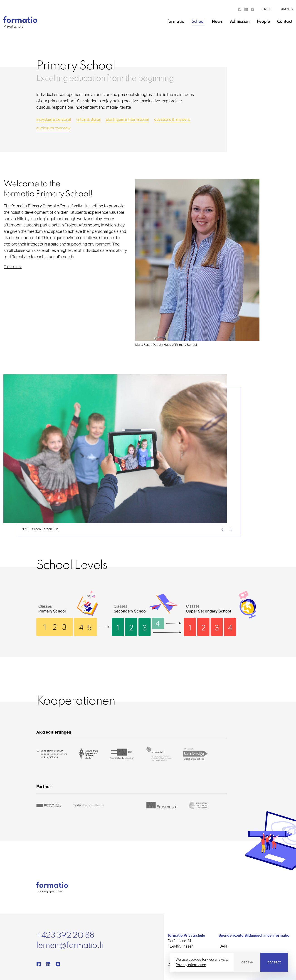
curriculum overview (53, 128)
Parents (286, 9)
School (198, 22)
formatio (176, 22)
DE (270, 9)
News (217, 22)
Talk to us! (13, 267)
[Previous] (223, 530)
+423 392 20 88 (65, 936)
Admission (240, 22)
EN (264, 9)
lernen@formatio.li (70, 946)
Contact (285, 22)
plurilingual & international (127, 119)
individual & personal (54, 119)
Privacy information (191, 965)
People (263, 22)
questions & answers (172, 119)
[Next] (230, 530)
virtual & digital (88, 119)
